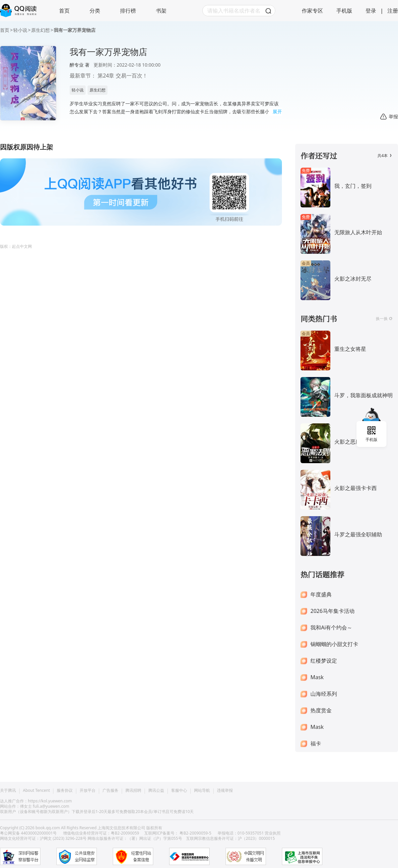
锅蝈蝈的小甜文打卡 (334, 644)
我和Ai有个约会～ (331, 628)
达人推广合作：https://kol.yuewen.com (36, 801)
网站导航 (202, 790)
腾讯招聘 (133, 790)
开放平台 (88, 790)
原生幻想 (40, 30)
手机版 (344, 11)
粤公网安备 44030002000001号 (29, 833)
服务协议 (65, 790)
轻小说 (20, 30)
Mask (317, 677)
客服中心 (179, 790)
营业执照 (273, 833)
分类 (95, 11)
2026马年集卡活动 (332, 611)
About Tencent (36, 790)
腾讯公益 (156, 790)
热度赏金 (321, 710)
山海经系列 (324, 694)
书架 (161, 11)
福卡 (316, 744)
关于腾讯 (8, 790)
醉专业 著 (80, 65)
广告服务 (110, 790)
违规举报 (225, 790)
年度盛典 (321, 595)
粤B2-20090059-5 (195, 833)
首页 (64, 11)
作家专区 (312, 11)
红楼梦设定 (324, 661)
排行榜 (128, 11)
